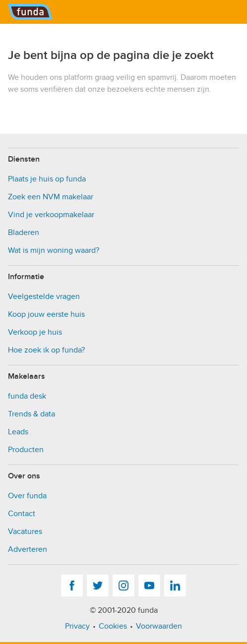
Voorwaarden (159, 626)
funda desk (27, 396)
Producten (26, 450)
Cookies (113, 626)
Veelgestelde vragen (44, 296)
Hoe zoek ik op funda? (46, 350)
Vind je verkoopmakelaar (51, 215)
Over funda (27, 496)
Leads (18, 432)
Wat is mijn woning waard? (54, 250)
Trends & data (31, 414)
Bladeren (24, 233)
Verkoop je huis (35, 332)
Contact (22, 514)
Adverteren (28, 549)
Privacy (77, 626)
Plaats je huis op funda (47, 179)
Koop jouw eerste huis (46, 314)
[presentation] (83, 115)
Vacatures (25, 531)
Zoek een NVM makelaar (51, 197)
